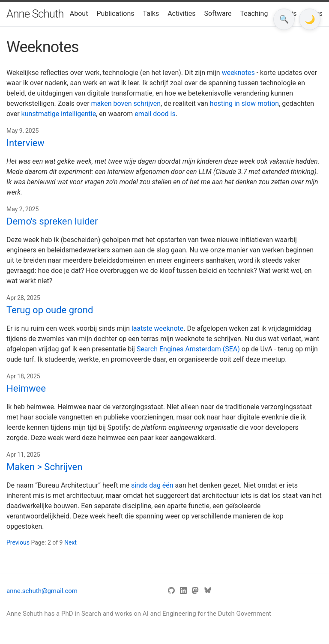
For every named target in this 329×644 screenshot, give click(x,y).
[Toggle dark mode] (310, 19)
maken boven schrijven (126, 103)
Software (218, 13)
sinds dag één (152, 485)
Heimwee (26, 388)
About (79, 13)
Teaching (254, 13)
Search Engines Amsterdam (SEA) (188, 349)
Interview (25, 143)
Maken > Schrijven (44, 467)
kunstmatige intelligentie (59, 114)
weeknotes (238, 73)
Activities (181, 13)
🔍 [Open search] (284, 19)
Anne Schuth (35, 14)
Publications (115, 13)
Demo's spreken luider (52, 221)
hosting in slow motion (244, 103)
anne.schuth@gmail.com (42, 591)
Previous (19, 542)
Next (70, 542)
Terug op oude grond (50, 310)
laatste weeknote (157, 328)
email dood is (155, 114)
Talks (151, 13)
